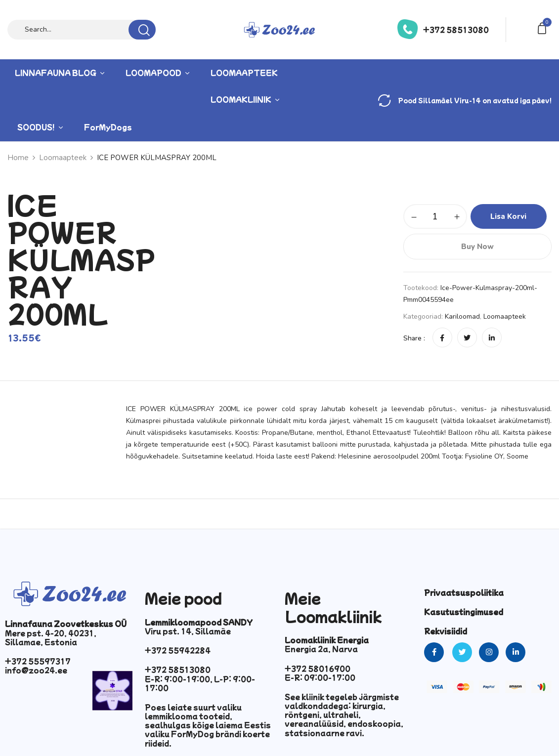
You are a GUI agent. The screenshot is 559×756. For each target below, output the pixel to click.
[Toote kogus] (435, 216)
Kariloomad (462, 316)
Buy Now (477, 247)
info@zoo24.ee (36, 670)
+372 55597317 (38, 661)
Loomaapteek (505, 316)
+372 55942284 (178, 650)
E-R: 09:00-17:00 (320, 677)
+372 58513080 (456, 30)
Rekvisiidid (446, 631)
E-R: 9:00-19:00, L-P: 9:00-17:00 (200, 683)
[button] (544, 27)
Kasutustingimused (464, 612)
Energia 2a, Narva (321, 649)
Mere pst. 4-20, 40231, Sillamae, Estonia (51, 637)
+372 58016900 (318, 669)
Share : (414, 338)
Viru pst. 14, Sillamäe (188, 631)
